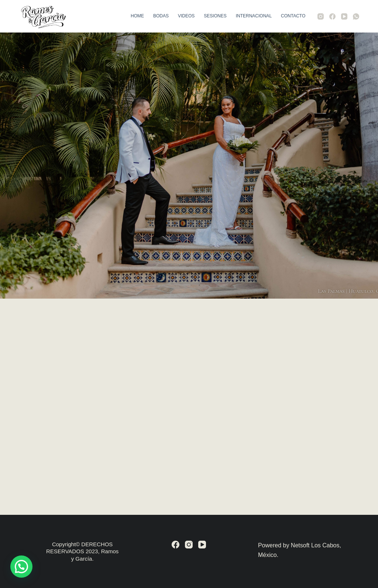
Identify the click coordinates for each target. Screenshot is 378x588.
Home (137, 16)
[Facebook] (332, 16)
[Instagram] (321, 16)
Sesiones (215, 16)
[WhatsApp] (356, 16)
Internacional (254, 16)
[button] (21, 567)
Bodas (161, 16)
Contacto (293, 16)
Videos (186, 16)
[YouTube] (344, 16)
